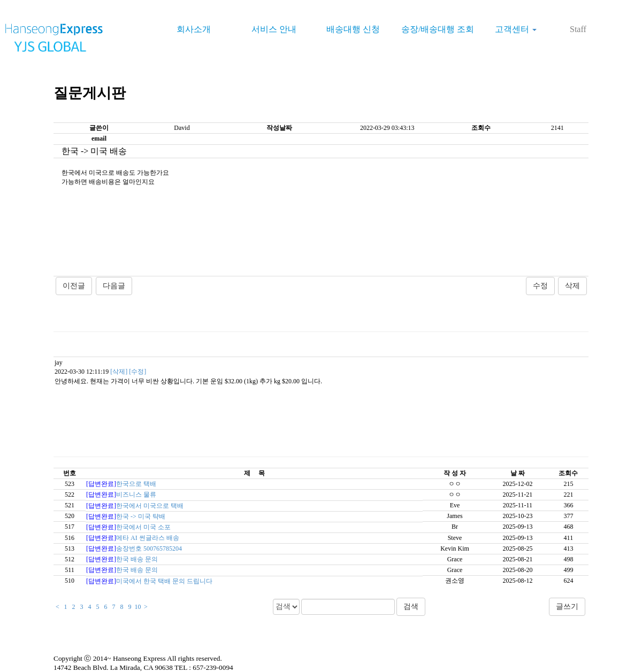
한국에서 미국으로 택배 (150, 506)
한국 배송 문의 (137, 559)
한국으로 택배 (136, 484)
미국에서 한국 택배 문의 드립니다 (164, 581)
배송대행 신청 (353, 29)
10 (138, 607)
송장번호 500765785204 (149, 549)
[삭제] (119, 372)
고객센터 (516, 29)
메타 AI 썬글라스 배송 (148, 538)
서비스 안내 (274, 29)
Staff (578, 29)
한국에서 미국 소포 (143, 527)
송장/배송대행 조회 (438, 29)
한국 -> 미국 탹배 (141, 516)
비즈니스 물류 (136, 495)
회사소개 (194, 29)
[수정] (137, 372)
